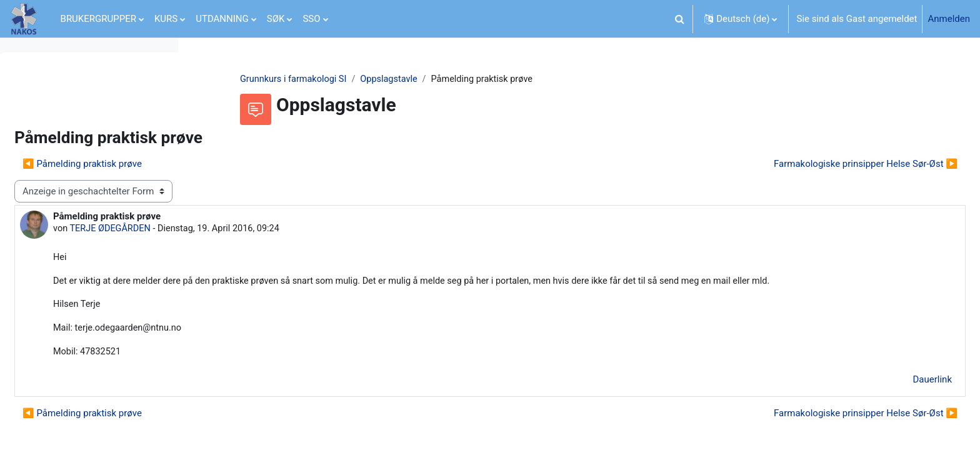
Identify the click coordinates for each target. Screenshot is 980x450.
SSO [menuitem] (311, 19)
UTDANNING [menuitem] (222, 19)
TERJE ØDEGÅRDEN (300, 230)
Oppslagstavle (473, 79)
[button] (679, 19)
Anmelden (949, 19)
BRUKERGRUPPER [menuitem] (98, 19)
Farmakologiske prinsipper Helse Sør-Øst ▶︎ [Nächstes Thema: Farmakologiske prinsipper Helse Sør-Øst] (836, 164)
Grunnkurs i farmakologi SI (375, 79)
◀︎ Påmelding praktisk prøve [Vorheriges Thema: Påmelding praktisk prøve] (270, 164)
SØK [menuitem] (276, 19)
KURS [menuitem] (166, 19)
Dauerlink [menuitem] (903, 397)
